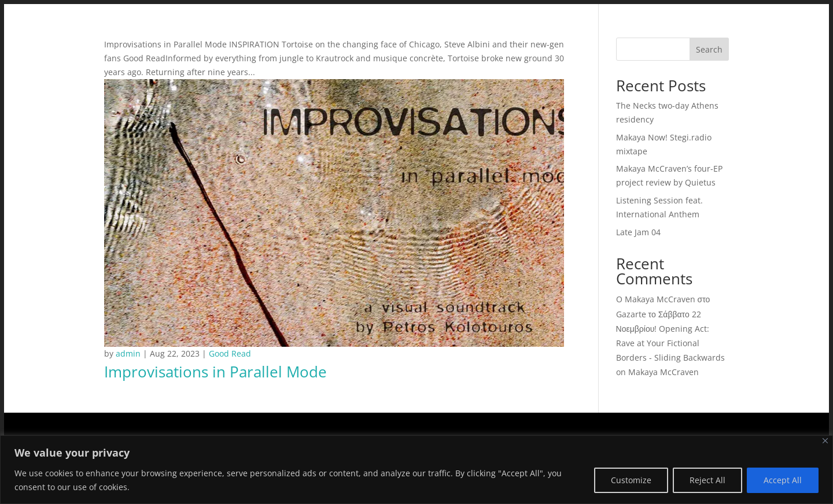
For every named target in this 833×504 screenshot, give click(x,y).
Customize (631, 480)
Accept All (783, 480)
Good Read (230, 353)
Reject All (707, 480)
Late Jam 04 (638, 232)
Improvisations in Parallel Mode (215, 372)
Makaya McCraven (664, 372)
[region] (417, 470)
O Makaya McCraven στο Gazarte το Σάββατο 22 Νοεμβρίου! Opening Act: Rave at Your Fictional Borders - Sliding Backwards (670, 328)
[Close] (825, 441)
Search (709, 49)
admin (128, 353)
